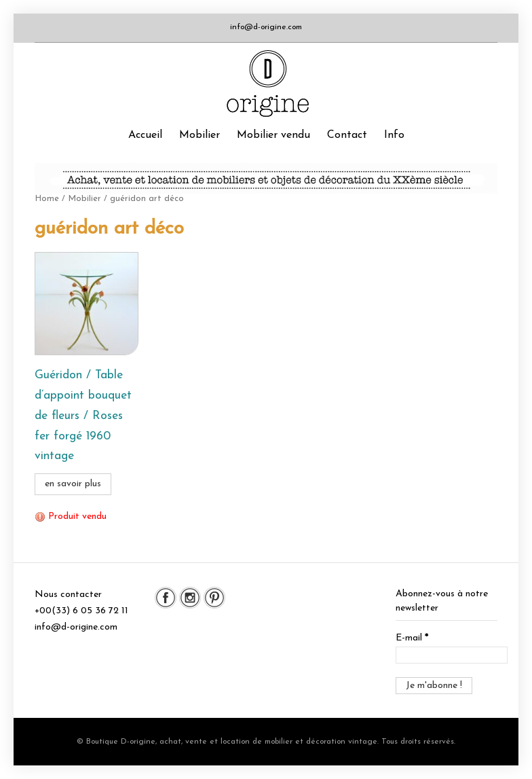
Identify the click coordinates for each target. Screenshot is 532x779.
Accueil (145, 135)
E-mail (412, 638)
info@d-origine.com (266, 27)
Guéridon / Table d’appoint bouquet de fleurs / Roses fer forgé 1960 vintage (83, 416)
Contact (347, 135)
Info (394, 135)
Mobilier (199, 135)
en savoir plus (73, 484)
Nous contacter (68, 595)
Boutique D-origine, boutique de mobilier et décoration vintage (266, 84)
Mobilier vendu (273, 135)
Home (47, 199)
